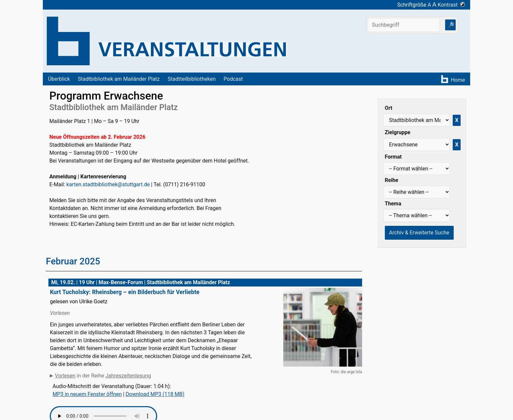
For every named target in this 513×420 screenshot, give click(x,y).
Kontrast (452, 5)
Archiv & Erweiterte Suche (419, 233)
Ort (389, 108)
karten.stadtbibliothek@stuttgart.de (108, 184)
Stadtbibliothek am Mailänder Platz (119, 79)
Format (393, 157)
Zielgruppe (398, 132)
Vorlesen (65, 376)
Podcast (233, 79)
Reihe (392, 180)
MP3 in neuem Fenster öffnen (87, 394)
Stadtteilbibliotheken (192, 79)
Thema (393, 204)
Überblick (59, 79)
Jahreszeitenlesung (128, 376)
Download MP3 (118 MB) (155, 394)
